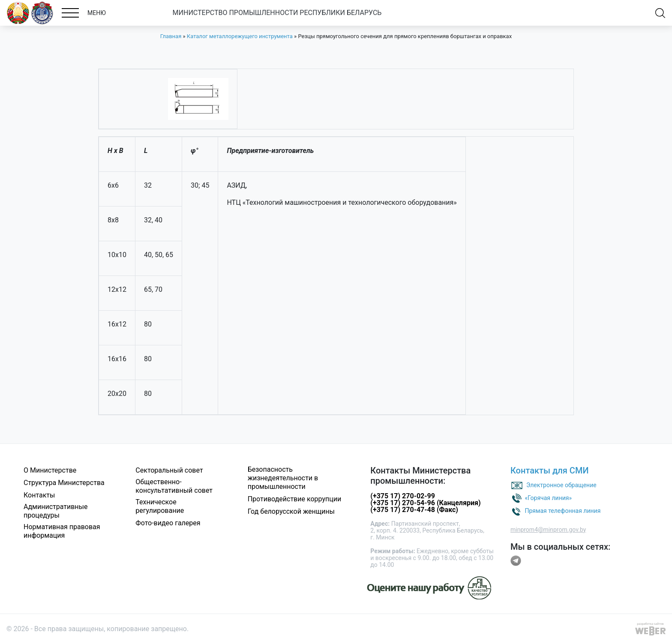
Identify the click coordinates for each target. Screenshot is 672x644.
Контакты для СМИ (550, 470)
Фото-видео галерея (168, 523)
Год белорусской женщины (291, 511)
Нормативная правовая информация (62, 531)
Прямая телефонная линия (562, 510)
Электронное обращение (561, 485)
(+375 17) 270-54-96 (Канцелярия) (425, 503)
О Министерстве (50, 470)
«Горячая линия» (548, 497)
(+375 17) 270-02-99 (403, 496)
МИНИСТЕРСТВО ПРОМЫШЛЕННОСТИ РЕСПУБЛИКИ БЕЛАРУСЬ (277, 13)
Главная (171, 36)
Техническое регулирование (160, 506)
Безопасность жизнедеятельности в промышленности (283, 478)
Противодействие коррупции (295, 499)
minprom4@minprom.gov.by (548, 530)
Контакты (39, 495)
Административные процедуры (56, 511)
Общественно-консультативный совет (174, 486)
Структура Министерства (64, 483)
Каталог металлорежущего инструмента (240, 36)
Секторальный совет (169, 470)
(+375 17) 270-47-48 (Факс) (414, 510)
